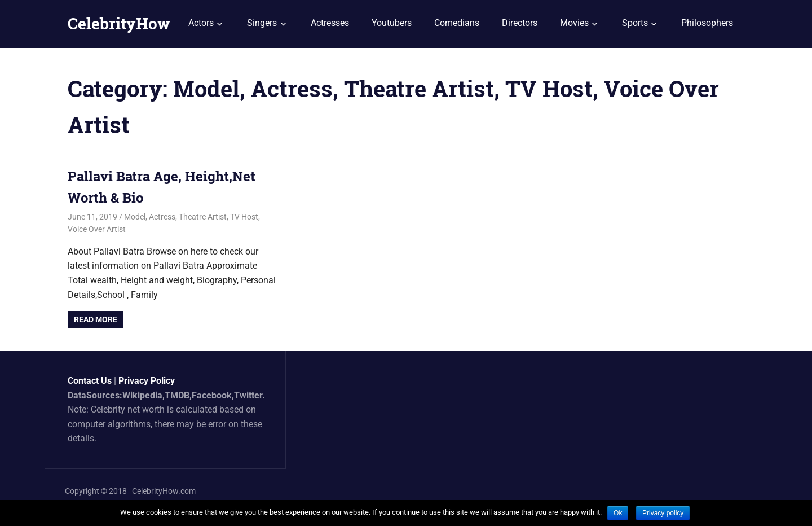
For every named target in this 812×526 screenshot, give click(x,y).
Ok (618, 513)
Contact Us (90, 381)
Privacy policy (663, 513)
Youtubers (392, 23)
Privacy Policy (147, 381)
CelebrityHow (119, 23)
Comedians (457, 23)
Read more (96, 319)
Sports (635, 23)
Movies (574, 23)
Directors (520, 23)
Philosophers (707, 23)
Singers (262, 23)
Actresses (330, 23)
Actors (201, 23)
